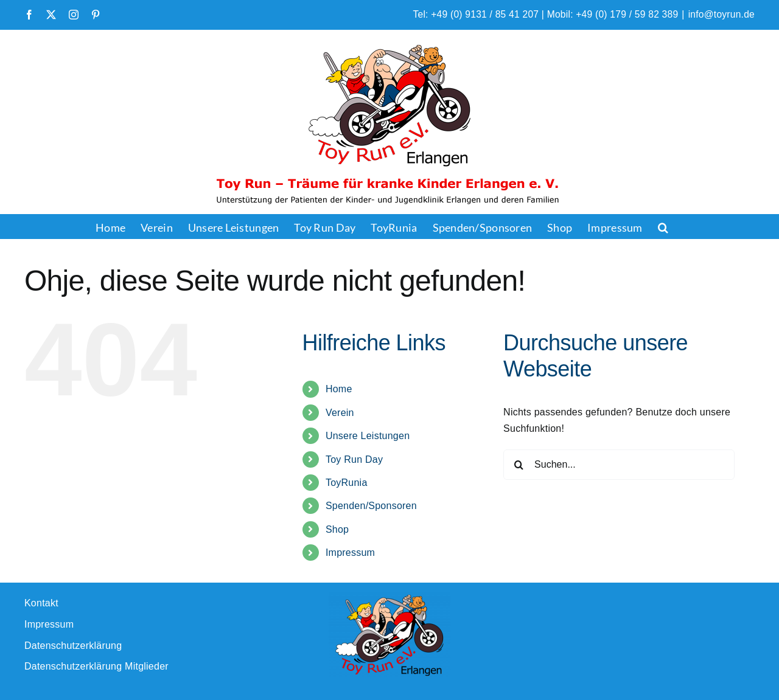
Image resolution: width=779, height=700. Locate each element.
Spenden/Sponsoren (371, 506)
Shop (337, 529)
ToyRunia (347, 483)
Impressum (350, 553)
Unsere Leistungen (368, 436)
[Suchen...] (619, 465)
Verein (340, 413)
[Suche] (519, 465)
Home (339, 389)
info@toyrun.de (721, 14)
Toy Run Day (354, 459)
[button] (663, 226)
